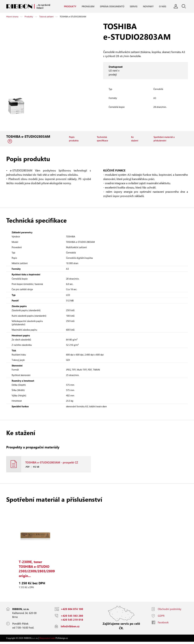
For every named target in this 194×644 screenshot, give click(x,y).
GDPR (161, 618)
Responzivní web (47, 640)
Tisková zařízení (46, 17)
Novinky (148, 6)
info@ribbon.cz (70, 629)
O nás (162, 6)
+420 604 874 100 (72, 611)
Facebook (163, 625)
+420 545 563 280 (72, 618)
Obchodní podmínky (170, 611)
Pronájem (88, 6)
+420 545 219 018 (72, 622)
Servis (133, 6)
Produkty (70, 6)
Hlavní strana (12, 17)
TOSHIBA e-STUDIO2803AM (28, 137)
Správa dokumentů (112, 6)
